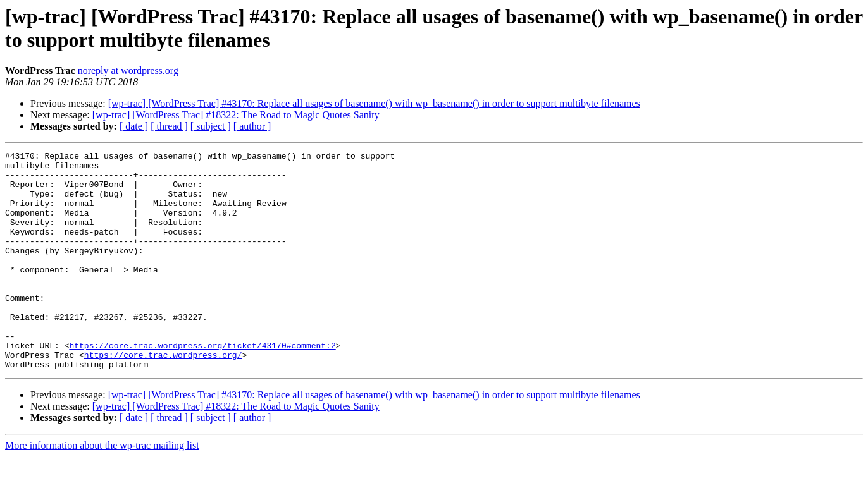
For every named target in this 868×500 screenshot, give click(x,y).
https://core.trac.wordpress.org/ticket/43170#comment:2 (202, 385)
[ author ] (252, 126)
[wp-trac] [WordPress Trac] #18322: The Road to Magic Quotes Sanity (236, 115)
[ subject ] (211, 126)
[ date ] (134, 126)
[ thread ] (169, 126)
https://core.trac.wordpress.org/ (163, 396)
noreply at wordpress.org (128, 70)
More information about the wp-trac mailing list (102, 489)
